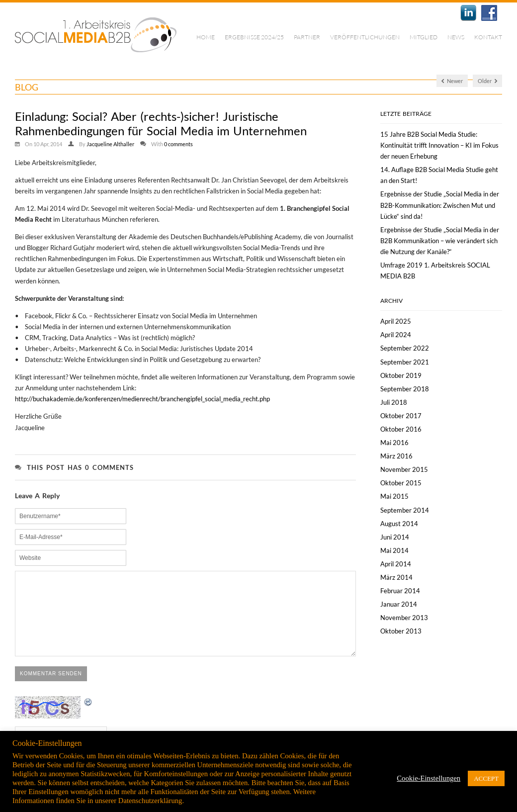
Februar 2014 (400, 591)
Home (206, 37)
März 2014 (396, 577)
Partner (307, 37)
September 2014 (405, 510)
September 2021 (405, 362)
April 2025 (396, 321)
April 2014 (396, 564)
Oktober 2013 (401, 631)
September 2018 (405, 389)
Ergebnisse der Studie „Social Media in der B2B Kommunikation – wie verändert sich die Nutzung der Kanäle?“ (440, 241)
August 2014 (399, 524)
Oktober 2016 (401, 429)
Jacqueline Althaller (110, 144)
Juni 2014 (395, 537)
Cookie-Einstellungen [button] (429, 778)
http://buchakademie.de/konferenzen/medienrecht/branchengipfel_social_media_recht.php (142, 399)
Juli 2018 (394, 402)
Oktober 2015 (401, 483)
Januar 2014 (399, 604)
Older (487, 81)
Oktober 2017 (401, 416)
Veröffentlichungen (365, 37)
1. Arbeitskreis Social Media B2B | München (96, 35)
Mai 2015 (394, 496)
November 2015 (404, 469)
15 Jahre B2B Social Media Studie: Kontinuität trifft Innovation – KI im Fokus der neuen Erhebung (439, 145)
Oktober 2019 (401, 375)
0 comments (178, 144)
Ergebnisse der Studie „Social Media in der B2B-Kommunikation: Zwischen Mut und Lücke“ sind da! (440, 205)
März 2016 (396, 456)
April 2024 (396, 335)
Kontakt (488, 37)
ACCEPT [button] (486, 778)
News (456, 37)
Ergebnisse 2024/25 (254, 37)
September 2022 (405, 348)
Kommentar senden (51, 688)
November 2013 (404, 618)
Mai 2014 (394, 550)
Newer (452, 81)
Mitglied (424, 37)
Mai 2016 (394, 443)
